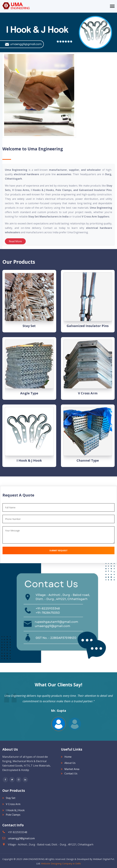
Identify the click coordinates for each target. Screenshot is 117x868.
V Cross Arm (88, 393)
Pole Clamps (13, 815)
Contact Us (71, 773)
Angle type (29, 393)
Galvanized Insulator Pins (88, 326)
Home (68, 757)
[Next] (2, 32)
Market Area (72, 769)
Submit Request (58, 550)
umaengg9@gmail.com (21, 838)
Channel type (88, 460)
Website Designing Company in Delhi (61, 863)
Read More (15, 241)
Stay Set (29, 326)
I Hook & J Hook (29, 460)
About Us (70, 763)
